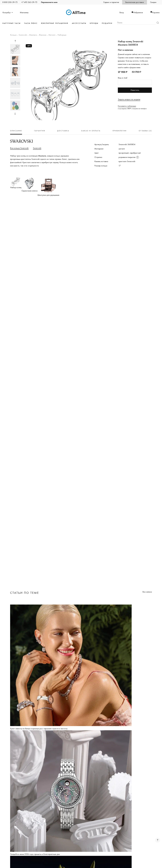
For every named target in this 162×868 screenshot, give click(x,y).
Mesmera (33, 35)
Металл (52, 35)
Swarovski (23, 35)
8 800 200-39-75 (10, 2)
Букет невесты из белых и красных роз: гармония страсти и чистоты (39, 729)
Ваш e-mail (123, 78)
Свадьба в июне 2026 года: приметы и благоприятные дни (35, 854)
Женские (43, 35)
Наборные (62, 35)
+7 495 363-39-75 (29, 2)
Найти (158, 23)
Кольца (13, 35)
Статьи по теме (25, 593)
